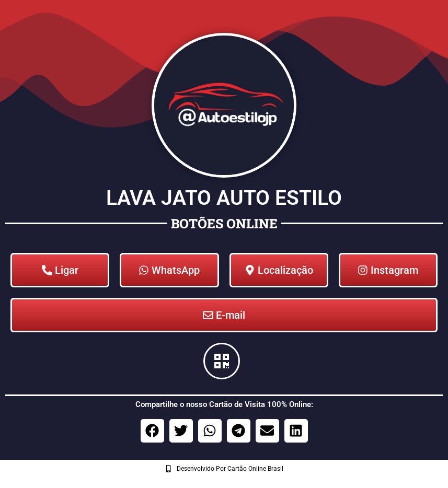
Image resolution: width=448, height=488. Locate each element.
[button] (152, 431)
